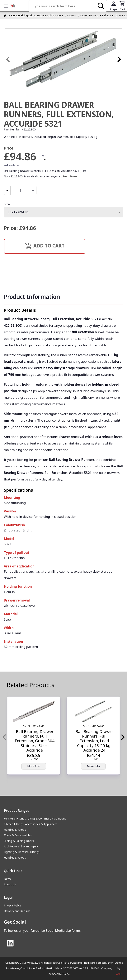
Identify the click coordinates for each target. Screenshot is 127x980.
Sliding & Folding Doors (19, 841)
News (7, 879)
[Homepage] (6, 15)
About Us (10, 884)
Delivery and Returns (17, 911)
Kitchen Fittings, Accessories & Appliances (31, 824)
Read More (70, 176)
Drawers (72, 15)
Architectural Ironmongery (21, 846)
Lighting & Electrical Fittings (22, 852)
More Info (34, 766)
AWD (119, 974)
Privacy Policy (12, 905)
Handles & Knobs (15, 830)
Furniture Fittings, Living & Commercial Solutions (35, 818)
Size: (7, 204)
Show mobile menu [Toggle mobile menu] (8, 6)
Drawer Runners (89, 15)
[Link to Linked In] (10, 943)
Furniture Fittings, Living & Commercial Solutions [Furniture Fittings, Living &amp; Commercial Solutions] (37, 15)
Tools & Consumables (18, 835)
